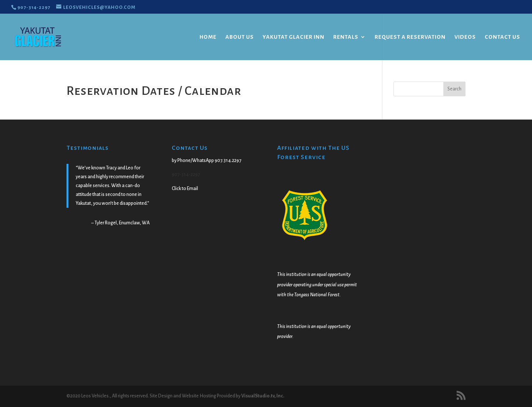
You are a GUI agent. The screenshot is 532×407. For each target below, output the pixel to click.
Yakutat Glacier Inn (294, 37)
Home (208, 37)
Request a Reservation (410, 37)
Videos (465, 37)
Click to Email (185, 189)
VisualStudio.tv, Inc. (263, 396)
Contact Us (502, 37)
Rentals (346, 37)
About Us (240, 37)
